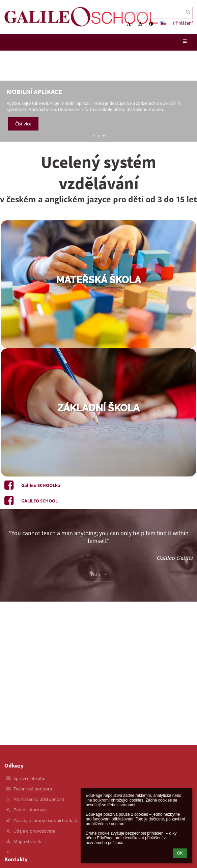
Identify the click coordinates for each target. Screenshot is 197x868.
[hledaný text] (157, 13)
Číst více (23, 124)
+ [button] (130, 24)
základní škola (98, 408)
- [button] (141, 24)
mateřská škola (98, 280)
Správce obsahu (30, 778)
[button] (163, 23)
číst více (98, 575)
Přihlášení (183, 23)
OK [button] (180, 853)
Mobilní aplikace (35, 92)
